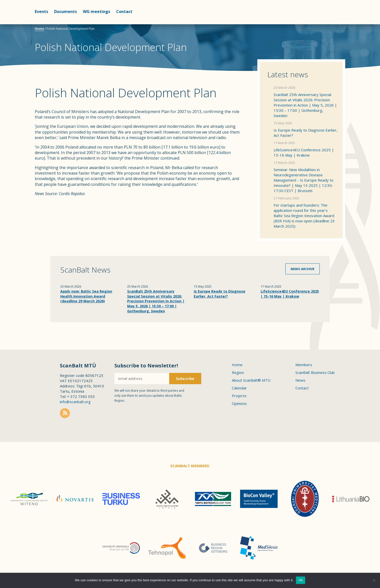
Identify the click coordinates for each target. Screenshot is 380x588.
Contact (124, 12)
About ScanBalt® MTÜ (251, 380)
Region (238, 372)
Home (39, 29)
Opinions (239, 403)
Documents (65, 12)
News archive (303, 269)
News (300, 380)
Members (304, 365)
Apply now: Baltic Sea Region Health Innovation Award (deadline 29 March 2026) (86, 296)
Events (41, 12)
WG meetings (97, 12)
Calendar (239, 388)
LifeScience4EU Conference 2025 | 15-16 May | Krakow (304, 152)
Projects (239, 396)
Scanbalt (333, 24)
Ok (301, 580)
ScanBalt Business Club (315, 372)
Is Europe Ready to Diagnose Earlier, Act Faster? (306, 133)
